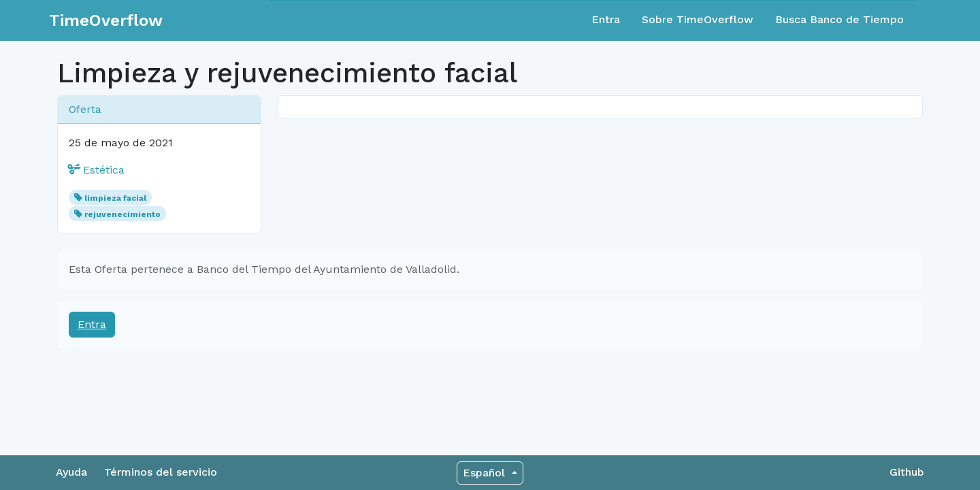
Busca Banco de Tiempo (839, 19)
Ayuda (71, 472)
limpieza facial (115, 198)
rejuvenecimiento (122, 214)
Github (907, 472)
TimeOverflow (106, 20)
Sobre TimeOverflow (698, 19)
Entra (606, 19)
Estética (97, 170)
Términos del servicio (161, 472)
